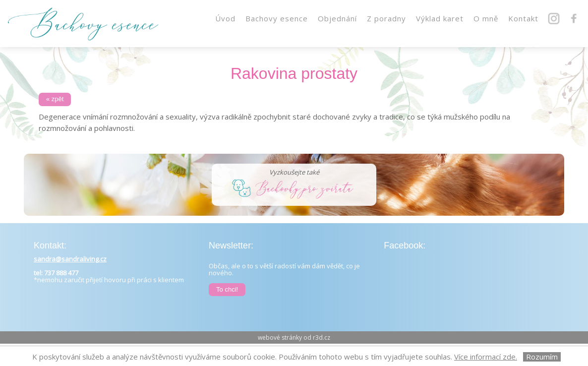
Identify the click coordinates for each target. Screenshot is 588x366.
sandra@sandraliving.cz (70, 259)
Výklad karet (440, 18)
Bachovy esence (277, 18)
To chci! (227, 289)
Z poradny (386, 18)
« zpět (55, 99)
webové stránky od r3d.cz (294, 337)
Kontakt (523, 18)
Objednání (337, 18)
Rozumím (542, 357)
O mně (486, 18)
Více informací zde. (486, 357)
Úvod (225, 18)
